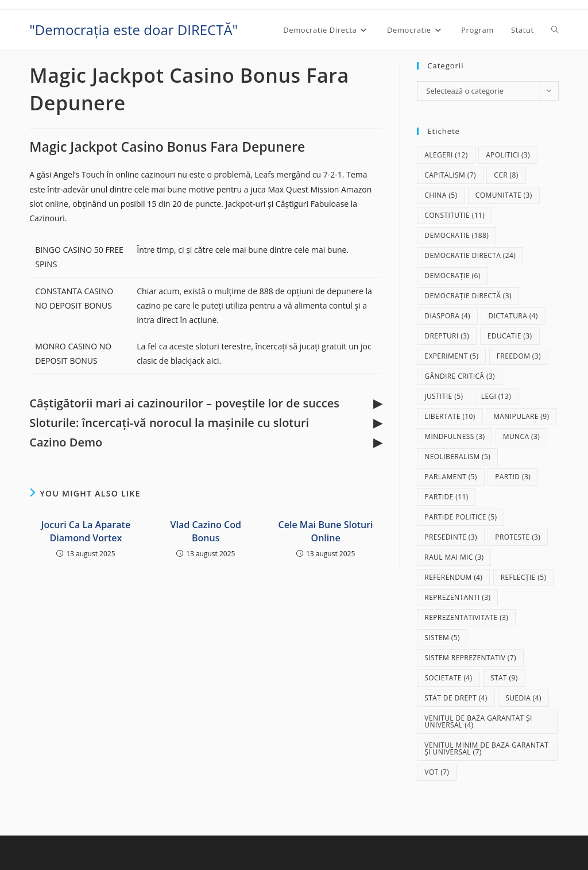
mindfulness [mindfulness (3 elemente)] (454, 436)
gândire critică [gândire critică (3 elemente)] (460, 376)
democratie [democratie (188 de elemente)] (457, 235)
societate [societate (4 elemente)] (448, 678)
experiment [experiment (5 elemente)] (451, 356)
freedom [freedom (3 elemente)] (519, 356)
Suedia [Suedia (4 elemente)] (523, 698)
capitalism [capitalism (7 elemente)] (450, 175)
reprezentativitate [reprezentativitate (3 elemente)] (466, 617)
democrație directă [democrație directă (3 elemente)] (468, 296)
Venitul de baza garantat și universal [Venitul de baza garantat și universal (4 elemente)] (478, 721)
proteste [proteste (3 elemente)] (518, 537)
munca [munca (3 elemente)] (521, 436)
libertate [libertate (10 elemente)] (450, 416)
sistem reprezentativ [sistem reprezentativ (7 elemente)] (470, 658)
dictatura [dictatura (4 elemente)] (513, 316)
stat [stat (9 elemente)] (504, 678)
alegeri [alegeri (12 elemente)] (446, 155)
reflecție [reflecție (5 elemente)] (524, 577)
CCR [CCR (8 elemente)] (506, 175)
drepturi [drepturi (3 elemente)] (447, 336)
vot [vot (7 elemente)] (437, 772)
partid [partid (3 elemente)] (513, 477)
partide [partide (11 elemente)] (446, 497)
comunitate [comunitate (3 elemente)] (504, 195)
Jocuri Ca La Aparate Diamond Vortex (86, 531)
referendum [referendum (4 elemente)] (453, 577)
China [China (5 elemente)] (441, 195)
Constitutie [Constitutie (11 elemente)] (454, 215)
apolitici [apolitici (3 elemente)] (508, 155)
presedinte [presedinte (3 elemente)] (451, 537)
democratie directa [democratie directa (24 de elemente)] (470, 255)
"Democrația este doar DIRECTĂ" (134, 30)
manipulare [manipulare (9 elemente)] (521, 416)
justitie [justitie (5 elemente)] (444, 396)
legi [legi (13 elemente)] (496, 396)
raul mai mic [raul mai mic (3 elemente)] (454, 557)
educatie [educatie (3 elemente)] (510, 336)
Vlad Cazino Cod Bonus (206, 531)
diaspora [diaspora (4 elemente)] (447, 316)
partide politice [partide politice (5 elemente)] (461, 517)
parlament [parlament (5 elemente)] (450, 477)
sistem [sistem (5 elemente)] (442, 638)
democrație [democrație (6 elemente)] (452, 276)
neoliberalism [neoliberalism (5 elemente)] (457, 457)
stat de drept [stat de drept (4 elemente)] (456, 698)
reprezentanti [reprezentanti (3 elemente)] (457, 597)
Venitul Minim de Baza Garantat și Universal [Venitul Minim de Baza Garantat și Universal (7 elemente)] (486, 748)
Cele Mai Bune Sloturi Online (326, 531)
